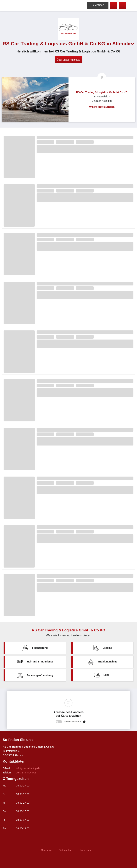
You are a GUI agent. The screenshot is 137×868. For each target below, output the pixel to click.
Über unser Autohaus (68, 60)
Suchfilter (98, 5)
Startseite (46, 850)
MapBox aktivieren (73, 722)
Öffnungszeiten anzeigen (102, 107)
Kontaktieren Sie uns (123, 5)
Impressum (86, 850)
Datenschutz (66, 850)
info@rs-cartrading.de (28, 768)
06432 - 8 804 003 (114, 5)
